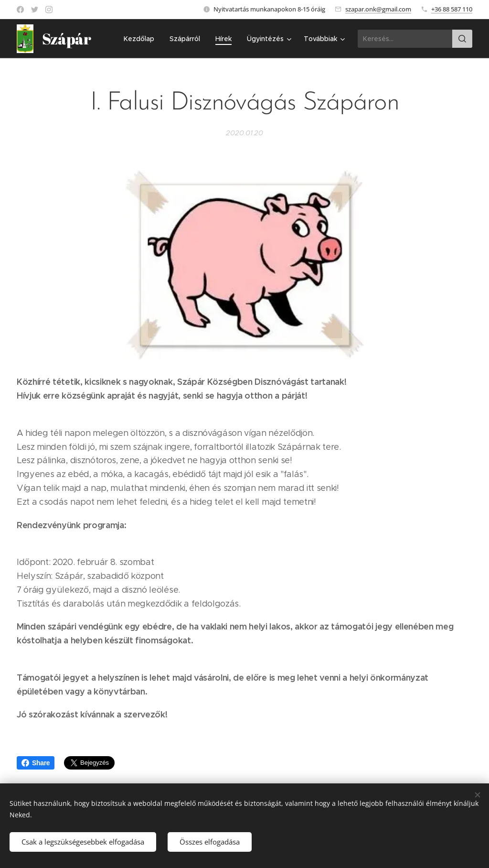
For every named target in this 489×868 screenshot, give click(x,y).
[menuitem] (142, 39)
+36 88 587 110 (452, 9)
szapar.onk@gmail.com (378, 9)
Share (36, 763)
